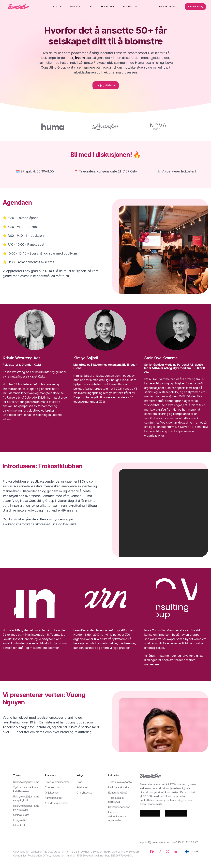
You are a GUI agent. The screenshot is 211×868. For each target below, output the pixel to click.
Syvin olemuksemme (57, 782)
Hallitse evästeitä (119, 787)
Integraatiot (20, 820)
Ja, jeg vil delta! (106, 85)
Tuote (56, 6)
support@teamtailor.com (155, 842)
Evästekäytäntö (118, 793)
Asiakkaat (82, 787)
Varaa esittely (195, 6)
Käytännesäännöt (119, 807)
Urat (79, 782)
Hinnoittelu (20, 825)
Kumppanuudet (54, 798)
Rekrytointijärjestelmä (26, 782)
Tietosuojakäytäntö (120, 782)
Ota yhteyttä (84, 793)
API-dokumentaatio (57, 803)
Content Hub (53, 787)
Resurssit (130, 6)
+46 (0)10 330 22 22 (185, 842)
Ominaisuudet (21, 815)
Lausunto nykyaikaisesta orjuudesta (117, 816)
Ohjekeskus (52, 793)
